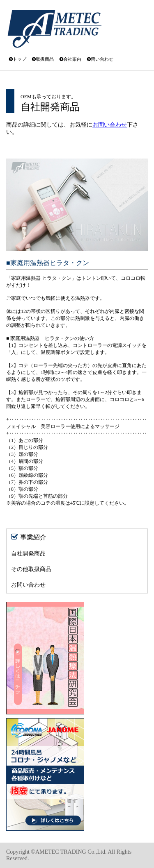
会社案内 (70, 59)
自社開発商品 (28, 554)
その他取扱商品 (31, 569)
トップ (18, 59)
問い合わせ (100, 59)
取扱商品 (43, 59)
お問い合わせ (110, 125)
